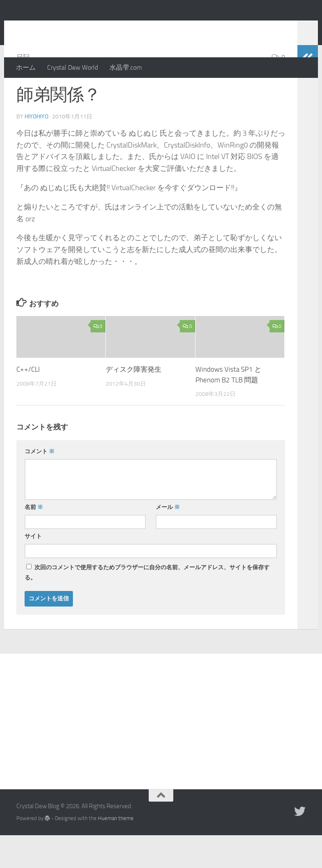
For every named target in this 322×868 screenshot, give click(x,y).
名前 (34, 540)
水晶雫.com (126, 67)
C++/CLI (28, 402)
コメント (40, 484)
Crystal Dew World (73, 67)
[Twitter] (300, 844)
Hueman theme (116, 851)
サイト (33, 569)
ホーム (26, 67)
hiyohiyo (36, 149)
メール (168, 540)
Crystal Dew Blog (77, 28)
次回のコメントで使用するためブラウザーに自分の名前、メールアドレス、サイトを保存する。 (147, 605)
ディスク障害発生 (134, 402)
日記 (23, 90)
